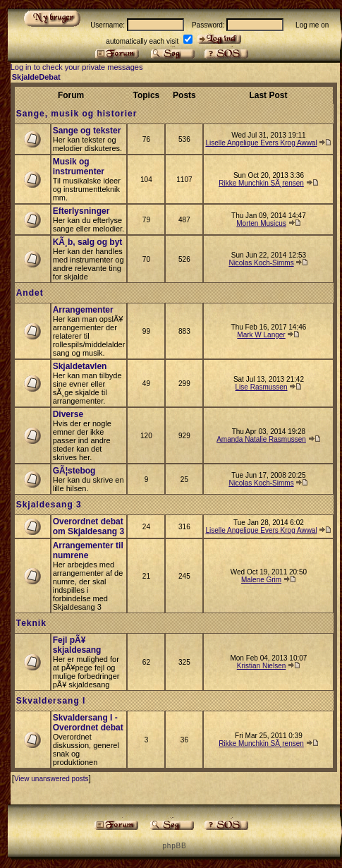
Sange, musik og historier (77, 114)
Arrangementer (83, 310)
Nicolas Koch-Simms (261, 263)
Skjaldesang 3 (49, 505)
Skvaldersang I (51, 701)
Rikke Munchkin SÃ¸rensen (261, 183)
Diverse (68, 414)
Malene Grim (261, 580)
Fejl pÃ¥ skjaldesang (77, 645)
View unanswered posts (51, 779)
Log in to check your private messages (77, 67)
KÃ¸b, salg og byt (88, 242)
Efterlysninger (81, 211)
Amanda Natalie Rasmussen (261, 439)
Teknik (31, 623)
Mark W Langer (261, 335)
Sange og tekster (87, 131)
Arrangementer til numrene (88, 550)
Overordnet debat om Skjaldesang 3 (88, 526)
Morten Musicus (261, 223)
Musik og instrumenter (79, 167)
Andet (30, 293)
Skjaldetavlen (80, 366)
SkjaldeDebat (36, 77)
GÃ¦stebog (74, 471)
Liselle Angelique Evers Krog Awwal (261, 143)
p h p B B (173, 846)
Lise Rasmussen (262, 387)
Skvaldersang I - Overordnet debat (88, 723)
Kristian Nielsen (261, 666)
